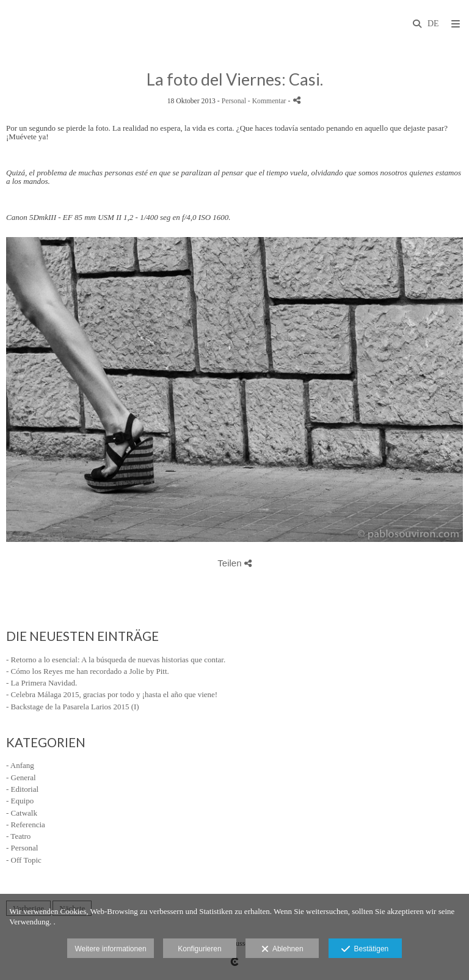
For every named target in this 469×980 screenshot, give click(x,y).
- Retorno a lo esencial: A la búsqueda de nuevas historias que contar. (116, 660)
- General (21, 777)
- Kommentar (268, 101)
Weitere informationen (110, 949)
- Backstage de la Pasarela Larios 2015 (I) (73, 707)
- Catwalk (22, 813)
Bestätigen (365, 949)
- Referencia (26, 825)
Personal (234, 101)
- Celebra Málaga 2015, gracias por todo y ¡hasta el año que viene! (112, 694)
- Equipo (20, 801)
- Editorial (22, 789)
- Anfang (20, 765)
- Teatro (18, 836)
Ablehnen (282, 949)
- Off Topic (24, 860)
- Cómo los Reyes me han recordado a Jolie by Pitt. (88, 671)
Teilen (234, 563)
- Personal (22, 848)
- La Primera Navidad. (42, 683)
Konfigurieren (199, 949)
